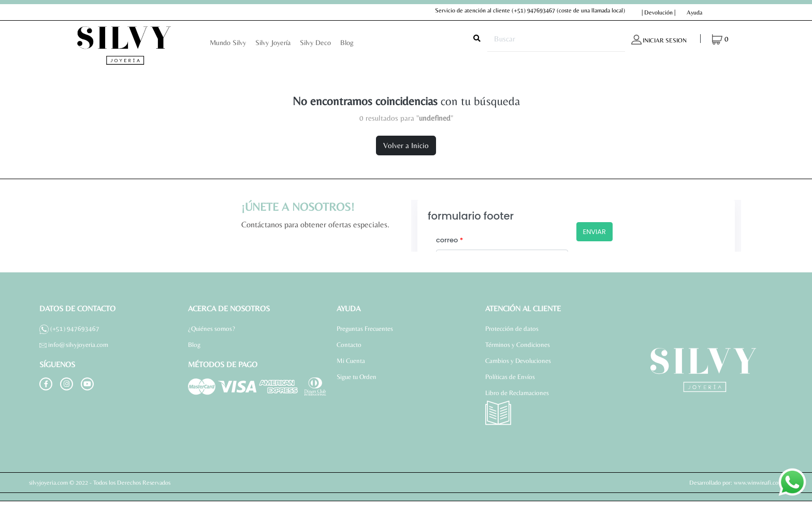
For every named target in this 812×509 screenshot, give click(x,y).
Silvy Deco (315, 42)
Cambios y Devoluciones (518, 361)
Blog (347, 42)
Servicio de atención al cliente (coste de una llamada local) (530, 10)
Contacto (349, 345)
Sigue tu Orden (357, 377)
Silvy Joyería (273, 42)
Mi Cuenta (351, 361)
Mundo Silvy (228, 42)
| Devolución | (658, 12)
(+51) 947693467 (533, 10)
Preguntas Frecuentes (365, 329)
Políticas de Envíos (510, 377)
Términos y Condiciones (518, 345)
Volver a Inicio (406, 145)
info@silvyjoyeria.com (74, 345)
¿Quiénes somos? (212, 329)
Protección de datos (512, 329)
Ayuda (694, 12)
